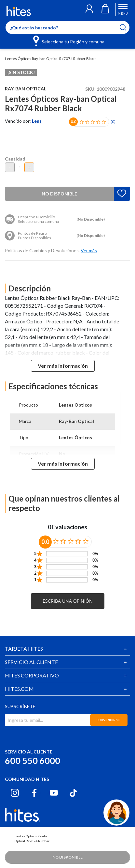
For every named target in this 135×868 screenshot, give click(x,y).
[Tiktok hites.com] (73, 793)
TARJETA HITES (24, 649)
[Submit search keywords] (127, 27)
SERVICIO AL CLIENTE (31, 662)
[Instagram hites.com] (15, 793)
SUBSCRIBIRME (109, 720)
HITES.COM (19, 689)
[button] (89, 9)
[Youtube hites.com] (54, 793)
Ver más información (63, 366)
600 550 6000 (33, 760)
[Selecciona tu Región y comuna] (69, 40)
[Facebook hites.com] (34, 793)
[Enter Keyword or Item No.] (67, 27)
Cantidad (15, 159)
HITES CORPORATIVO (32, 675)
